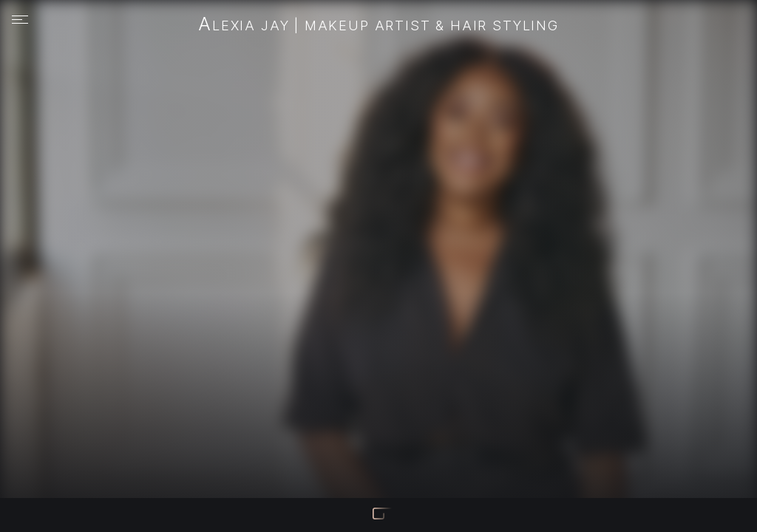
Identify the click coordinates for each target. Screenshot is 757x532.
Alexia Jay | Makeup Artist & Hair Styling (378, 25)
